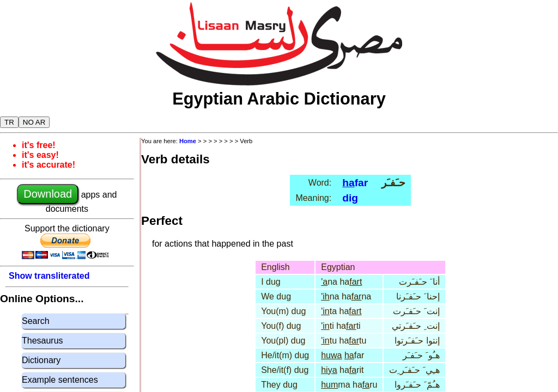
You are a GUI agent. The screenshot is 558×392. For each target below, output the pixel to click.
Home (188, 141)
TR (9, 122)
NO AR (34, 122)
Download (48, 194)
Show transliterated (49, 276)
